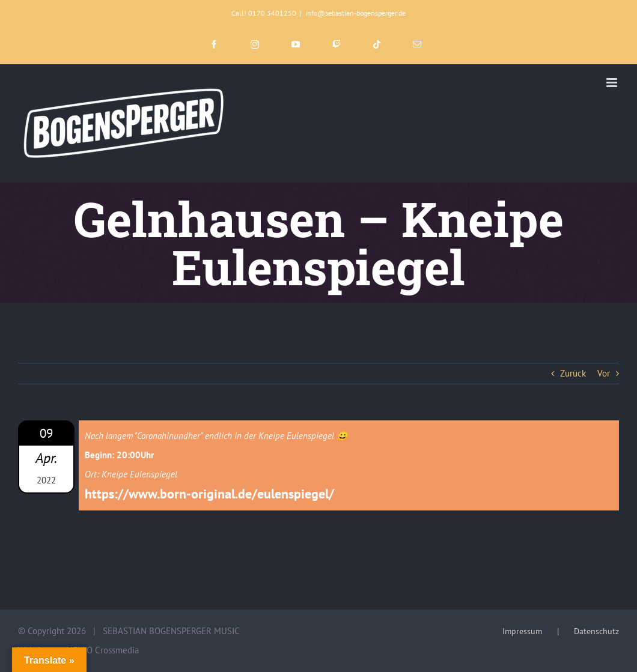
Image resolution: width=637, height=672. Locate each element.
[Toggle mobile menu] (613, 83)
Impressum (522, 631)
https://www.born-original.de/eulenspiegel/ (209, 494)
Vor (604, 373)
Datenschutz (596, 631)
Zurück (573, 373)
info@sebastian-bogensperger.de (355, 13)
